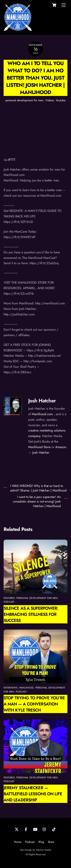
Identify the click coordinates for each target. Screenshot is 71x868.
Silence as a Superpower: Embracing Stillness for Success (31, 614)
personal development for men (24, 100)
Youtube (61, 100)
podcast (9, 602)
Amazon (61, 447)
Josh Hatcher (42, 401)
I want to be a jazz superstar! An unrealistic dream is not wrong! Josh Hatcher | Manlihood (37, 501)
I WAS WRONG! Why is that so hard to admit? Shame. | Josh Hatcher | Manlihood (38, 488)
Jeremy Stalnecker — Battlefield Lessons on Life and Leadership (33, 794)
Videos (50, 100)
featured (9, 598)
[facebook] (26, 829)
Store (51, 842)
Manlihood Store (39, 447)
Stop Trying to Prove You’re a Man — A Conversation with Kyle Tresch (34, 704)
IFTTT (12, 160)
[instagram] (44, 829)
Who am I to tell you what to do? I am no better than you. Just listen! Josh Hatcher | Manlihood (35, 78)
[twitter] (17, 829)
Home (18, 842)
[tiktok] (54, 829)
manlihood (26, 688)
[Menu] (64, 5)
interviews (11, 688)
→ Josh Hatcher (39, 452)
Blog (41, 842)
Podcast (30, 842)
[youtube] (35, 829)
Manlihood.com (42, 414)
